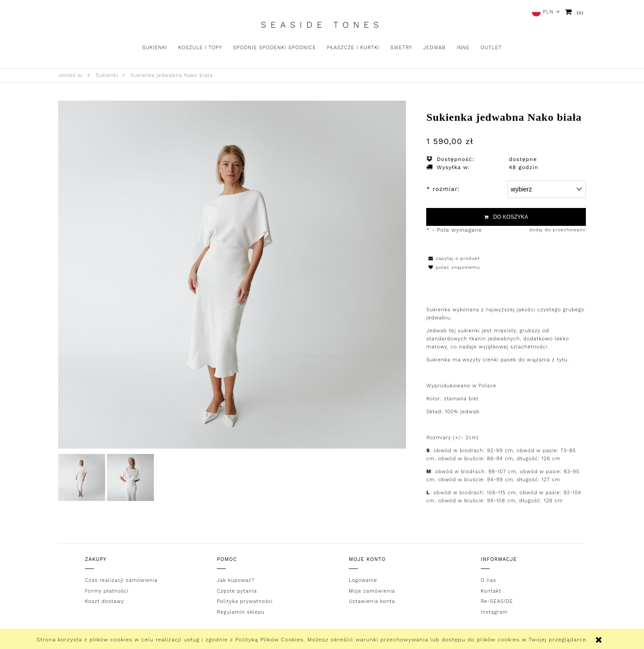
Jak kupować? (236, 580)
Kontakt (491, 591)
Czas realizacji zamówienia (121, 580)
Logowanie (363, 580)
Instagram (494, 612)
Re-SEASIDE (497, 601)
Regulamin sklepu (241, 612)
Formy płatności (107, 591)
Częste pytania (237, 591)
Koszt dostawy (104, 601)
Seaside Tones (322, 25)
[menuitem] (155, 48)
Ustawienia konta (372, 601)
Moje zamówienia (372, 591)
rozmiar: (443, 189)
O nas (489, 580)
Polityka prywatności (245, 601)
